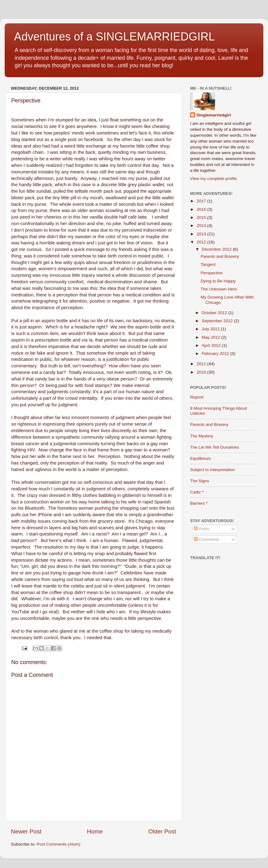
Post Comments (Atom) (59, 844)
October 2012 (215, 313)
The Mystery (202, 436)
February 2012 (216, 354)
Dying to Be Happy (218, 281)
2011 (202, 364)
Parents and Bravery (220, 256)
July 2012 (211, 329)
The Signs (200, 481)
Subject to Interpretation (212, 470)
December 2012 (217, 249)
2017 (202, 201)
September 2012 (218, 321)
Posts (202, 529)
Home (95, 831)
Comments (206, 539)
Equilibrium (201, 458)
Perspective (212, 273)
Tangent (208, 264)
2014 (202, 226)
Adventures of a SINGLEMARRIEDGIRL (114, 37)
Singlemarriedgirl (214, 115)
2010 (202, 372)
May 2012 (211, 337)
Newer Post (26, 831)
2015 (202, 217)
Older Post (162, 831)
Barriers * (199, 503)
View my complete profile (213, 179)
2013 (202, 234)
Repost (197, 397)
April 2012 (212, 345)
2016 (202, 209)
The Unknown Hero (219, 289)
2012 (202, 242)
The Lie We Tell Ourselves (215, 447)
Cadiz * (197, 492)
